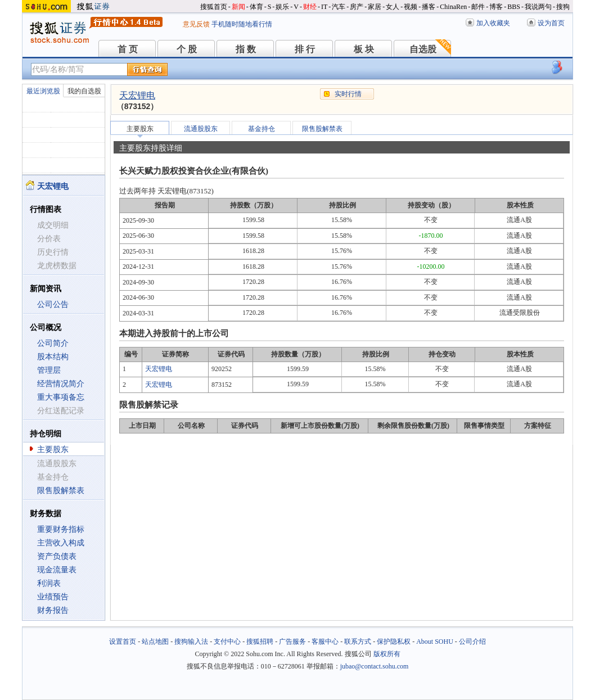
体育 (256, 7)
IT (324, 7)
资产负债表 (57, 556)
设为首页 (551, 23)
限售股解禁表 (61, 491)
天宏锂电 (137, 95)
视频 (411, 7)
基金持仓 (262, 129)
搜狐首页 (214, 7)
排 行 (305, 49)
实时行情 (348, 94)
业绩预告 (53, 597)
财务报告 (53, 610)
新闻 (238, 7)
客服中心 (325, 642)
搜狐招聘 (260, 642)
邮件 (478, 7)
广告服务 (292, 642)
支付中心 (227, 642)
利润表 (49, 583)
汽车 (339, 7)
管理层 (49, 370)
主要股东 (53, 450)
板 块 (364, 49)
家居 (375, 7)
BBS (514, 7)
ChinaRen (453, 7)
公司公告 (53, 304)
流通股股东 (201, 129)
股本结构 (53, 357)
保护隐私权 (394, 642)
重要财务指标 (61, 529)
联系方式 (358, 642)
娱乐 (282, 7)
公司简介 (53, 343)
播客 (429, 7)
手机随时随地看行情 (242, 24)
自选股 (423, 49)
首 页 (128, 49)
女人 (393, 7)
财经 (310, 7)
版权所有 (387, 654)
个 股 (187, 49)
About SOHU (435, 642)
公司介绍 (472, 642)
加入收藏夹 (493, 23)
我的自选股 (84, 91)
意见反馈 (196, 24)
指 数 (246, 49)
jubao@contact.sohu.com (375, 666)
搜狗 (563, 7)
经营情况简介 (61, 384)
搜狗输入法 (191, 642)
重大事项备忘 (61, 397)
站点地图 (155, 642)
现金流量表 (57, 570)
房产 (357, 7)
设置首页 (123, 642)
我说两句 (538, 7)
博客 (496, 7)
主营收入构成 (61, 543)
